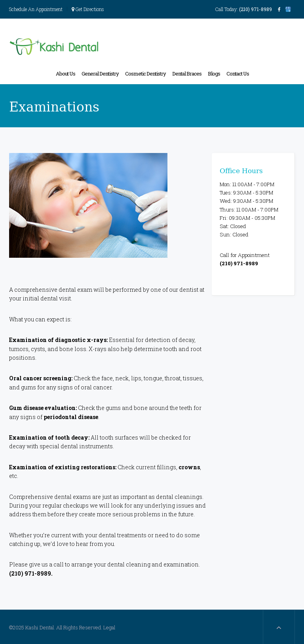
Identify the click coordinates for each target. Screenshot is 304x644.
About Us (66, 74)
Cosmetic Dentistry (145, 74)
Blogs (214, 74)
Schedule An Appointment (36, 9)
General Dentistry (100, 74)
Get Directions (88, 9)
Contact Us (238, 74)
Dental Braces (187, 74)
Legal (109, 627)
